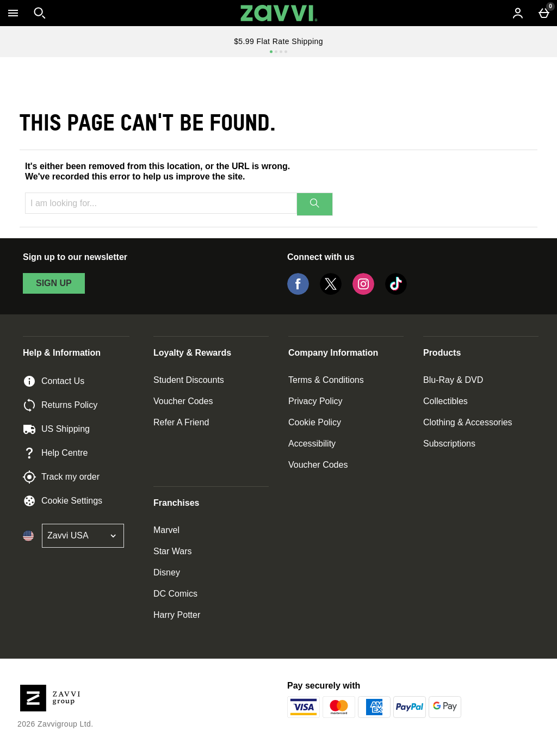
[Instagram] (363, 292)
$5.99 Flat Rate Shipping (278, 41)
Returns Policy (60, 405)
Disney (167, 572)
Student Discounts (189, 380)
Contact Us (54, 381)
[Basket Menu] (544, 13)
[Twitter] (331, 292)
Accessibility (312, 444)
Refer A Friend (181, 422)
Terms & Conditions (326, 380)
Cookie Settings (63, 501)
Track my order (61, 477)
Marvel (166, 530)
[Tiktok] (396, 292)
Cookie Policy (315, 422)
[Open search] (40, 13)
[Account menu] (518, 13)
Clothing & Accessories (468, 422)
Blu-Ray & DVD (453, 380)
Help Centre (55, 453)
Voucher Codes (183, 401)
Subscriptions (449, 444)
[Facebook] (298, 292)
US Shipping (56, 429)
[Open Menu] (13, 13)
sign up (54, 283)
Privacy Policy (315, 401)
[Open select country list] (83, 536)
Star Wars (173, 551)
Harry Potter (177, 615)
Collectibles (445, 401)
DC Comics (175, 594)
